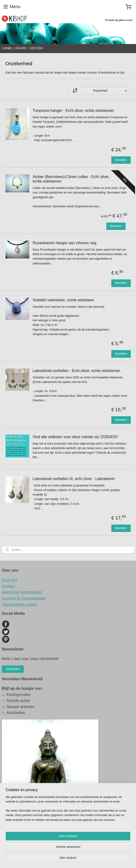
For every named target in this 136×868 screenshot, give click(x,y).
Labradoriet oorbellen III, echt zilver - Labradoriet (74, 479)
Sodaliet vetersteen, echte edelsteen (63, 300)
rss (114, 851)
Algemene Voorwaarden (22, 592)
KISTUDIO (36, 48)
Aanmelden (13, 669)
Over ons (10, 580)
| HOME (7, 48)
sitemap (105, 851)
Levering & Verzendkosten (24, 598)
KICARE (21, 48)
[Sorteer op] (99, 91)
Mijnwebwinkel (82, 859)
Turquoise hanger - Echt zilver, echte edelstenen (73, 111)
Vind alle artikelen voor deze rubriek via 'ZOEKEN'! (75, 437)
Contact (8, 586)
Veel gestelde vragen (20, 604)
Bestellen (121, 160)
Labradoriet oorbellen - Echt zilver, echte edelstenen (77, 371)
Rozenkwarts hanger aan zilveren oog (65, 243)
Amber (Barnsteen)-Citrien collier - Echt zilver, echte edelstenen (71, 179)
